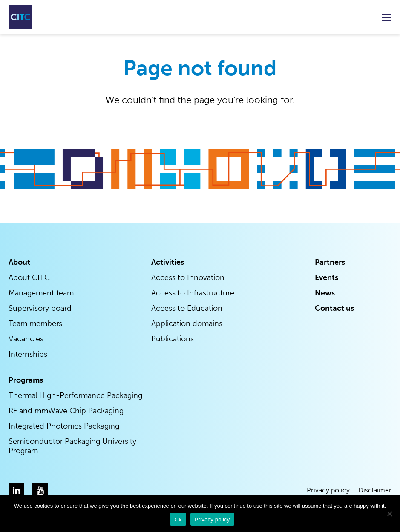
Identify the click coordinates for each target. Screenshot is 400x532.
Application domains (187, 323)
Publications (173, 339)
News (325, 293)
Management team (41, 293)
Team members (35, 323)
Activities (168, 262)
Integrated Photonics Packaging (64, 426)
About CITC (29, 277)
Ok (178, 519)
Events (327, 277)
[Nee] (389, 514)
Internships (28, 354)
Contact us (334, 308)
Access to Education (187, 308)
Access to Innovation (188, 277)
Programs (26, 380)
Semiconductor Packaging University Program (72, 446)
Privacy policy (328, 490)
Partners (330, 262)
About (19, 262)
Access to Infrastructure (193, 293)
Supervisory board (40, 308)
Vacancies (26, 339)
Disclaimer (375, 490)
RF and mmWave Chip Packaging (66, 411)
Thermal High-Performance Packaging (75, 395)
